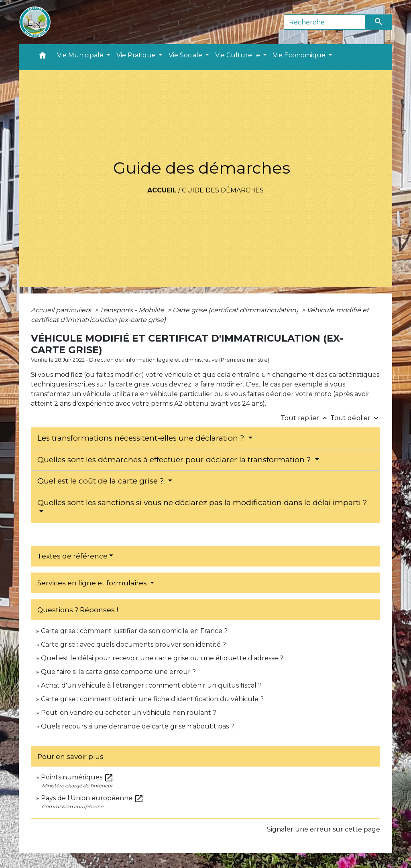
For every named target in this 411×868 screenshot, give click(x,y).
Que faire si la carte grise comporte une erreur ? (118, 672)
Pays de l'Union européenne (92, 798)
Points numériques (77, 777)
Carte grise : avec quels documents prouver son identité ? (134, 644)
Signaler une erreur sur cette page (324, 829)
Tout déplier (355, 418)
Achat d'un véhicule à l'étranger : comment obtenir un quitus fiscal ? (151, 685)
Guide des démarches (223, 190)
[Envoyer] (379, 22)
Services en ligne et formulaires (93, 583)
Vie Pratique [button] (137, 55)
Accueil (162, 190)
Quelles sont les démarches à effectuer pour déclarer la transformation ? (175, 460)
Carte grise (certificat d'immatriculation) (236, 310)
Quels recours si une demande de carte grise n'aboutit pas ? (137, 726)
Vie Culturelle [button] (238, 55)
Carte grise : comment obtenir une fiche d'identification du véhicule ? (152, 699)
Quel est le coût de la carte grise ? (102, 481)
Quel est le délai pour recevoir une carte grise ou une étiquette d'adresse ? (162, 658)
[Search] (325, 22)
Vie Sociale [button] (186, 55)
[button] (43, 57)
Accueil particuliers (62, 310)
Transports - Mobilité (133, 310)
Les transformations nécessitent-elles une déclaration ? (142, 438)
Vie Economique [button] (300, 55)
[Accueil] (35, 22)
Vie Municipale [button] (81, 55)
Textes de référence (72, 556)
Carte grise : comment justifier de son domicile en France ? (134, 631)
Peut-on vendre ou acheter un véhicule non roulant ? (129, 713)
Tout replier (305, 418)
